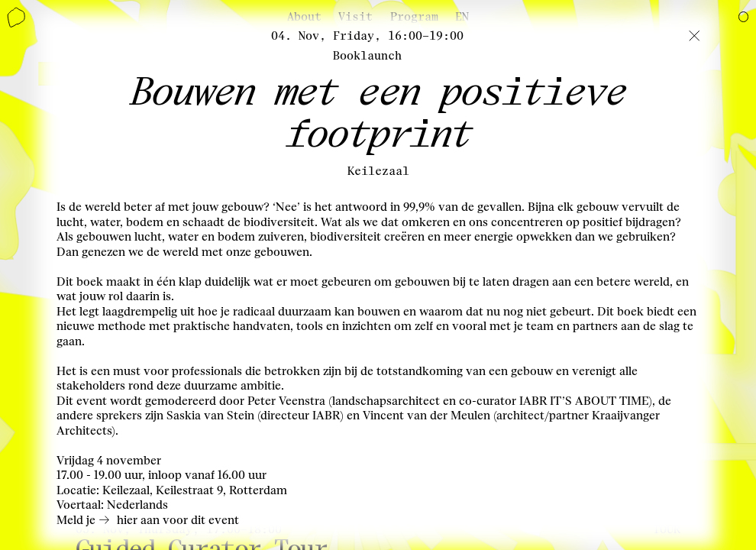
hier (127, 520)
